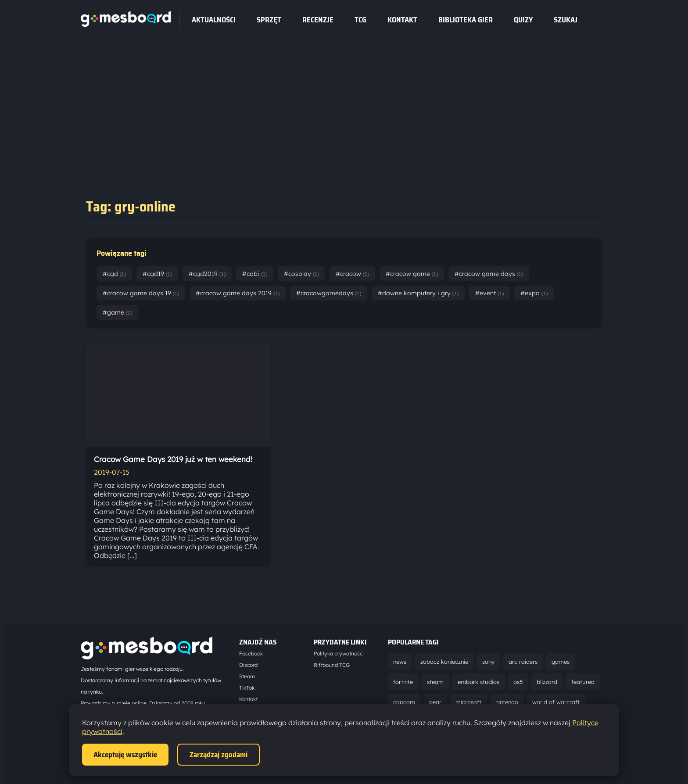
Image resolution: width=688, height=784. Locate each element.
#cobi (255, 274)
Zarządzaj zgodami (219, 755)
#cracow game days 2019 (238, 293)
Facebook (251, 653)
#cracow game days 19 (141, 293)
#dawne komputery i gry (418, 293)
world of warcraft (556, 702)
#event (489, 293)
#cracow (352, 274)
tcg (360, 20)
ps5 (518, 682)
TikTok (247, 688)
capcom (404, 702)
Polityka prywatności (339, 653)
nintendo (507, 702)
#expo (534, 293)
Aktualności (214, 20)
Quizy (523, 20)
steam (435, 682)
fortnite (403, 682)
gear (435, 702)
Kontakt (402, 20)
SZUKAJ (566, 20)
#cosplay (301, 274)
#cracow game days (489, 274)
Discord (248, 665)
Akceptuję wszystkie (125, 755)
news (400, 662)
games (561, 662)
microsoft (468, 702)
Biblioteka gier (466, 20)
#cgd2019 (207, 274)
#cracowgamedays (329, 293)
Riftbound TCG (332, 665)
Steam (247, 676)
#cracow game (412, 274)
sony (488, 662)
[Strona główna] (126, 24)
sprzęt (269, 20)
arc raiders (523, 662)
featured (583, 682)
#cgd (114, 274)
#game (117, 312)
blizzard (547, 682)
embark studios (478, 682)
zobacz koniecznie (444, 662)
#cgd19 (157, 274)
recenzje (318, 20)
